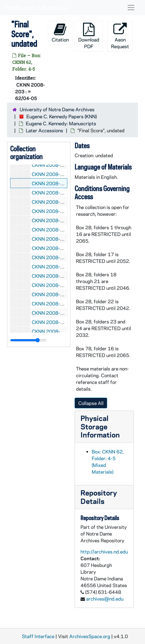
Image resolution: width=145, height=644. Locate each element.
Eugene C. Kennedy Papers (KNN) (62, 116)
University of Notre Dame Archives (57, 109)
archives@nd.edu (105, 599)
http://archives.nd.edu (104, 552)
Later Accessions (44, 130)
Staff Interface (38, 636)
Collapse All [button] (91, 403)
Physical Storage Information (100, 426)
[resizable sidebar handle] (28, 340)
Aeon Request (120, 36)
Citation (60, 33)
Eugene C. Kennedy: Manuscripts (61, 123)
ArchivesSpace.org (90, 636)
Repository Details (99, 497)
